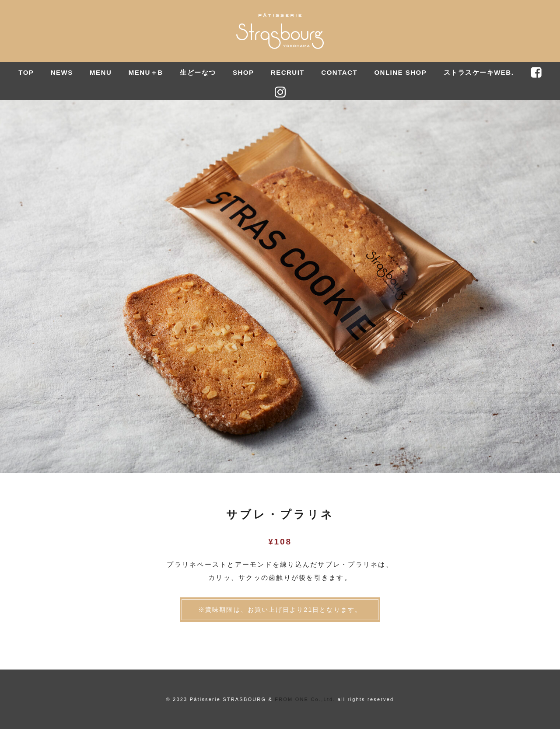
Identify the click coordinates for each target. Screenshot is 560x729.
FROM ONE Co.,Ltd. (305, 699)
